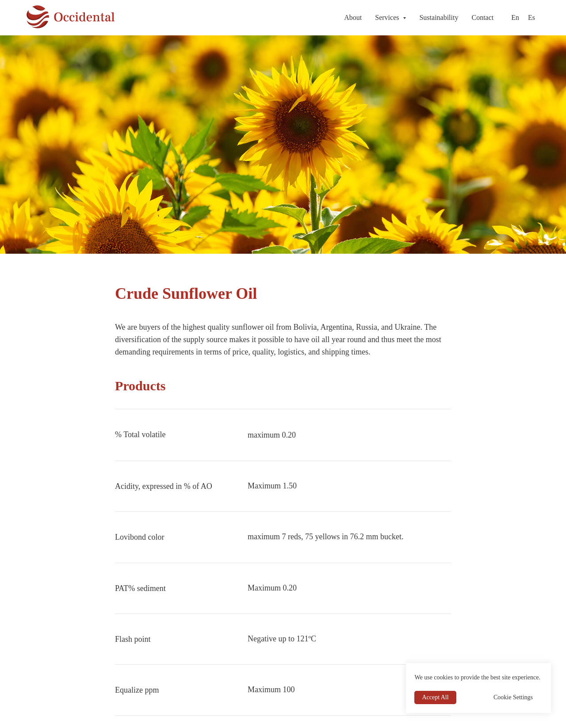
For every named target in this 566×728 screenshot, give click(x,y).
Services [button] (388, 17)
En (515, 17)
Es (532, 17)
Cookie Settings (513, 697)
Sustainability (439, 17)
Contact (482, 17)
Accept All (435, 697)
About (353, 17)
